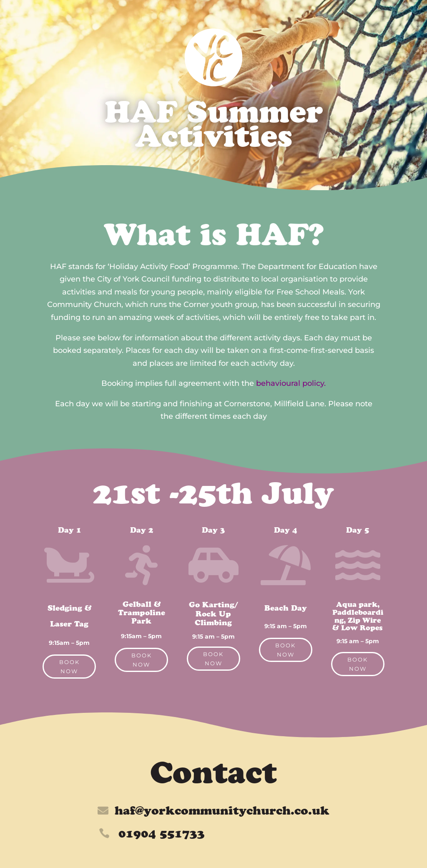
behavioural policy (290, 383)
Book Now (69, 667)
